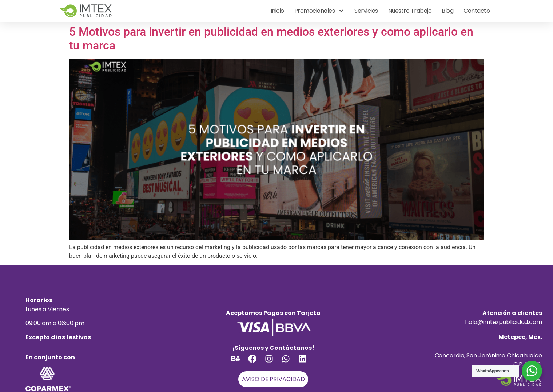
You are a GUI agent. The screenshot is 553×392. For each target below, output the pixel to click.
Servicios (366, 11)
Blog (447, 11)
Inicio (277, 11)
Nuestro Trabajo (410, 11)
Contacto (477, 11)
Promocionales (319, 11)
